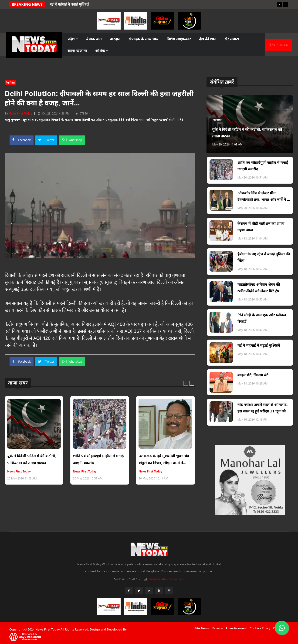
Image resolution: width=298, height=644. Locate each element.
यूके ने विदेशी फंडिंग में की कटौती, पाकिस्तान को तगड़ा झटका (32, 459)
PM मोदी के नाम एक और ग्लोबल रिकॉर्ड (262, 318)
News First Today (20, 113)
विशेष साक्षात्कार (179, 39)
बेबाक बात (94, 39)
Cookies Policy (260, 628)
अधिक (102, 51)
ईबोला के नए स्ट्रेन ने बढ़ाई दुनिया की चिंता (264, 257)
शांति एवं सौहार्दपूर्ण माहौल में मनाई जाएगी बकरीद (98, 459)
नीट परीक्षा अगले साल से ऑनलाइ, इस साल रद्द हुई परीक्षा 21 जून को (263, 408)
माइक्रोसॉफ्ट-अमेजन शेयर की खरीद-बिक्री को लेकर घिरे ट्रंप (259, 288)
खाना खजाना (77, 51)
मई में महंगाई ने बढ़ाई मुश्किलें (259, 345)
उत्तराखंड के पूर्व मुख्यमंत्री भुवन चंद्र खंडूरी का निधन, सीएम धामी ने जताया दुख (164, 460)
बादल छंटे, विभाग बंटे (253, 375)
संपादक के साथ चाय (143, 39)
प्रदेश (73, 39)
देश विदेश (10, 83)
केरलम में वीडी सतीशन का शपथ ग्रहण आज (261, 227)
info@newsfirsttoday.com (166, 579)
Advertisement (236, 628)
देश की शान (208, 39)
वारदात (115, 39)
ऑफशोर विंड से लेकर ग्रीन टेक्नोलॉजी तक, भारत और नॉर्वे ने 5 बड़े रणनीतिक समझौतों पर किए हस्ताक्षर (263, 197)
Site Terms (202, 628)
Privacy (217, 628)
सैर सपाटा (232, 39)
